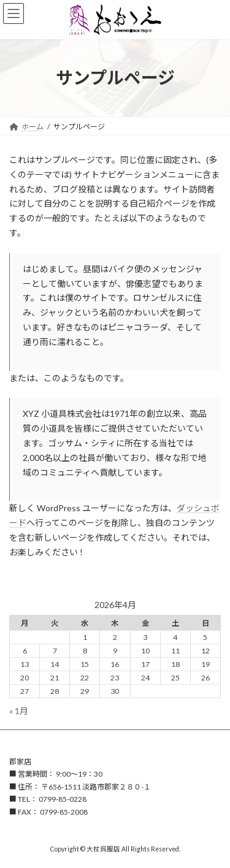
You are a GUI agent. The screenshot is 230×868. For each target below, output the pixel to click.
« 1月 (19, 711)
